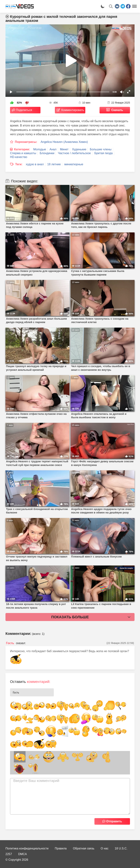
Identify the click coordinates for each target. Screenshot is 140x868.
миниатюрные (74, 164)
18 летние (54, 164)
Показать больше (70, 617)
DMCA (23, 854)
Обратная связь (84, 848)
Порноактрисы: (26, 142)
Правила (61, 848)
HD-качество (19, 157)
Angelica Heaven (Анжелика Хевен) (64, 142)
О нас (105, 848)
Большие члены (101, 149)
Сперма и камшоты (23, 153)
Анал (53, 149)
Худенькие (79, 149)
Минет (64, 149)
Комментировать (73, 110)
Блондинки (47, 153)
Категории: (22, 149)
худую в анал (35, 164)
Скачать (117, 110)
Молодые (40, 149)
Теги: (19, 164)
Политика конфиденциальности (27, 848)
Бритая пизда (104, 153)
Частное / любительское (74, 153)
